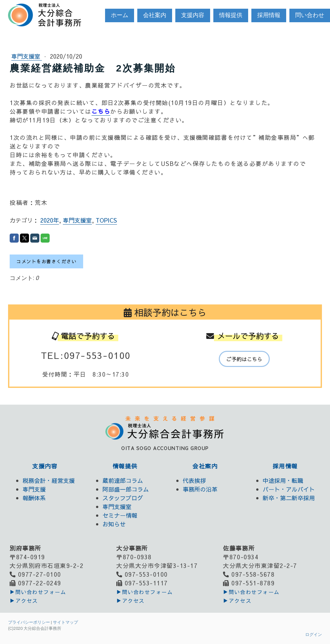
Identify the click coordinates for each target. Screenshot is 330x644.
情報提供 (231, 15)
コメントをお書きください (46, 261)
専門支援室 (27, 56)
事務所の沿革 (200, 489)
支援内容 (193, 15)
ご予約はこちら (244, 359)
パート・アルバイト (289, 489)
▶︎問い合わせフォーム (38, 592)
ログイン (314, 634)
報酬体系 (34, 498)
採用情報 (269, 15)
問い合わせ (310, 15)
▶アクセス (24, 601)
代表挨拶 (194, 481)
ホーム (120, 15)
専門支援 (34, 489)
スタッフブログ (123, 498)
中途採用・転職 (283, 481)
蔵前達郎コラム (123, 481)
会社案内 (155, 15)
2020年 (50, 220)
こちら (101, 111)
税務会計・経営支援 (49, 481)
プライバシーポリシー (29, 622)
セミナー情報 (120, 515)
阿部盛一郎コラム (126, 489)
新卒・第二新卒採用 (289, 498)
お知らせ (114, 524)
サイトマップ (65, 622)
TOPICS (106, 220)
